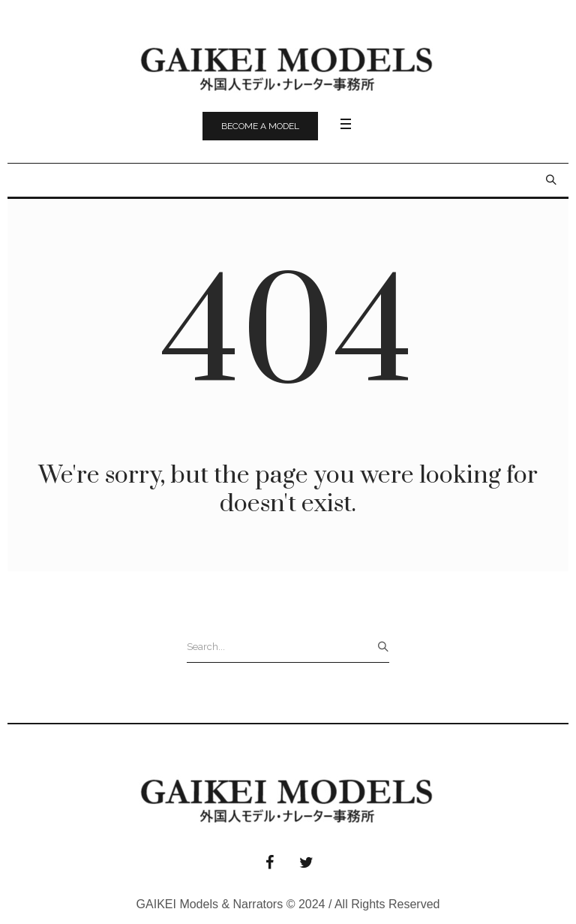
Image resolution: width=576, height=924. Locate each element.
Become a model (260, 126)
